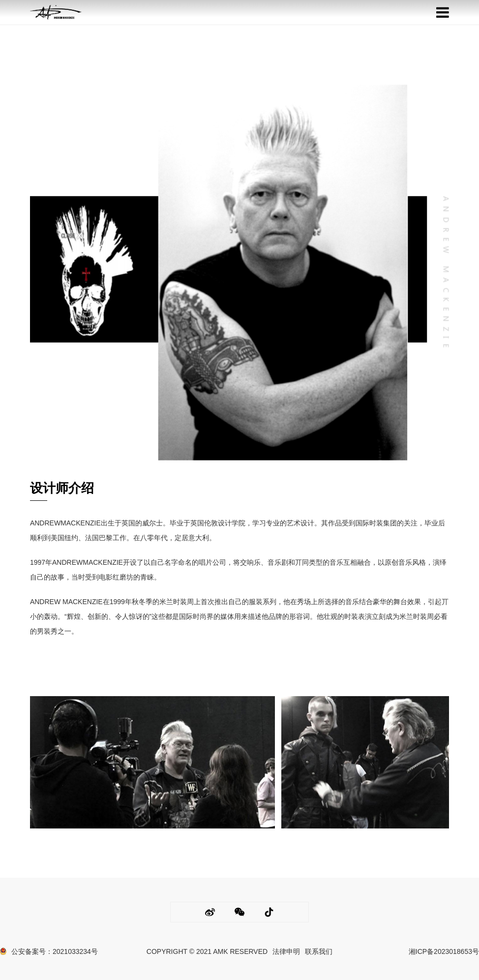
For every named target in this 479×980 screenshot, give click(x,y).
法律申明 (286, 951)
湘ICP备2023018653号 (444, 951)
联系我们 (319, 951)
